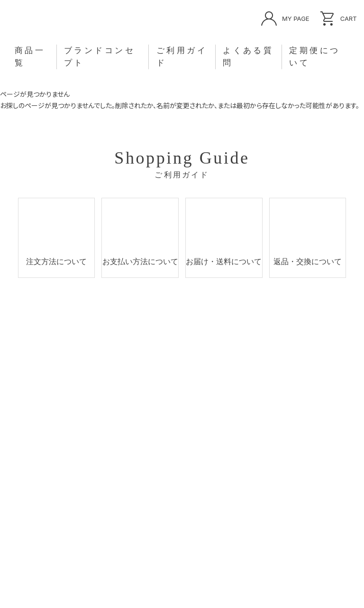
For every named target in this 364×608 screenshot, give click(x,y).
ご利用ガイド (182, 57)
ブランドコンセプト (120, 57)
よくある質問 (234, 57)
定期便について (290, 57)
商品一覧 (65, 57)
